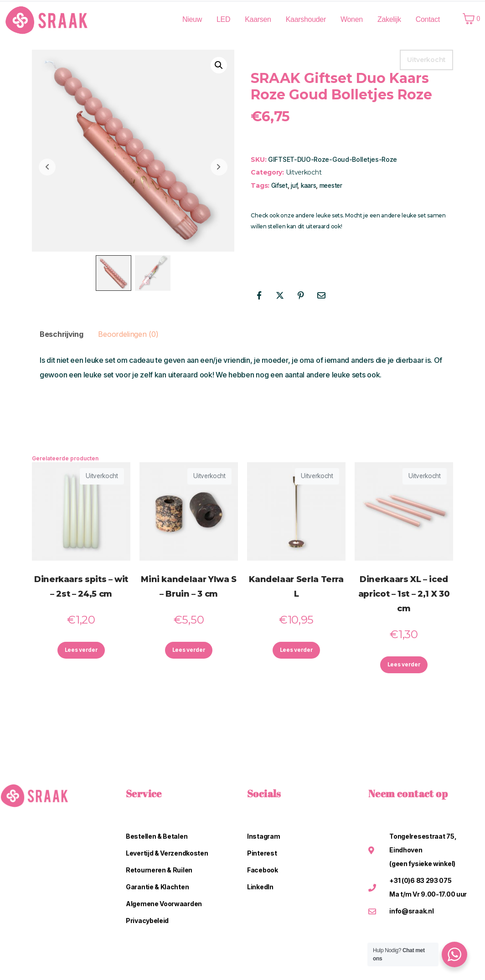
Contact (428, 19)
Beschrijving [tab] (61, 334)
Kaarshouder (306, 19)
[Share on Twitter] (280, 295)
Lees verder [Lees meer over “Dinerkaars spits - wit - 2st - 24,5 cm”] (81, 652)
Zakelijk (389, 19)
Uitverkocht (304, 172)
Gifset (279, 186)
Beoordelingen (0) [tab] (128, 334)
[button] (219, 65)
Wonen (352, 19)
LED (223, 19)
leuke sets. (330, 215)
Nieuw (192, 19)
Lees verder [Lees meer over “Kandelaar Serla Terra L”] (296, 652)
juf (294, 186)
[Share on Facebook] (259, 295)
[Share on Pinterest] (301, 295)
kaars (309, 186)
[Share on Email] (321, 295)
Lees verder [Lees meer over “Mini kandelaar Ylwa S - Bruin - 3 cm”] (189, 652)
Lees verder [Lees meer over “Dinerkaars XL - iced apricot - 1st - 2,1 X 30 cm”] (404, 666)
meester (331, 186)
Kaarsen (258, 19)
